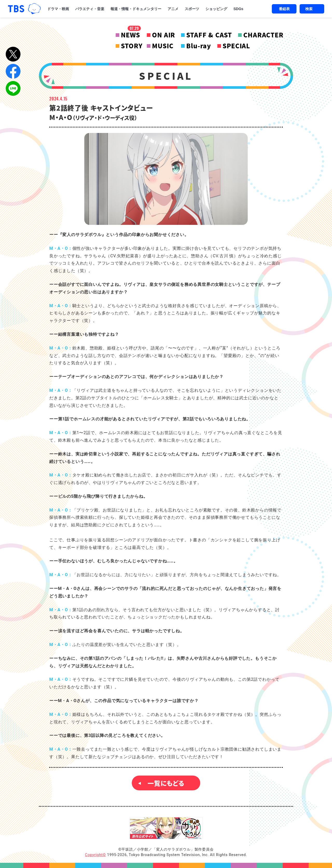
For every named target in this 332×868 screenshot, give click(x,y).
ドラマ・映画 (58, 9)
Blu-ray (199, 46)
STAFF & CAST (209, 35)
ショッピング (216, 9)
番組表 (284, 9)
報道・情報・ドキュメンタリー (136, 9)
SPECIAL (236, 46)
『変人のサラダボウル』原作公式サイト (166, 828)
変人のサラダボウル (74, 40)
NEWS (131, 35)
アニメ (173, 9)
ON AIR (164, 35)
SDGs (238, 9)
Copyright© (96, 855)
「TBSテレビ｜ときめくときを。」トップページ (16, 9)
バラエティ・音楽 (90, 9)
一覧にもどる (166, 783)
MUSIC (163, 46)
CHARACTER (263, 35)
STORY (132, 46)
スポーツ (192, 9)
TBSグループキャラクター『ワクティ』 (34, 9)
